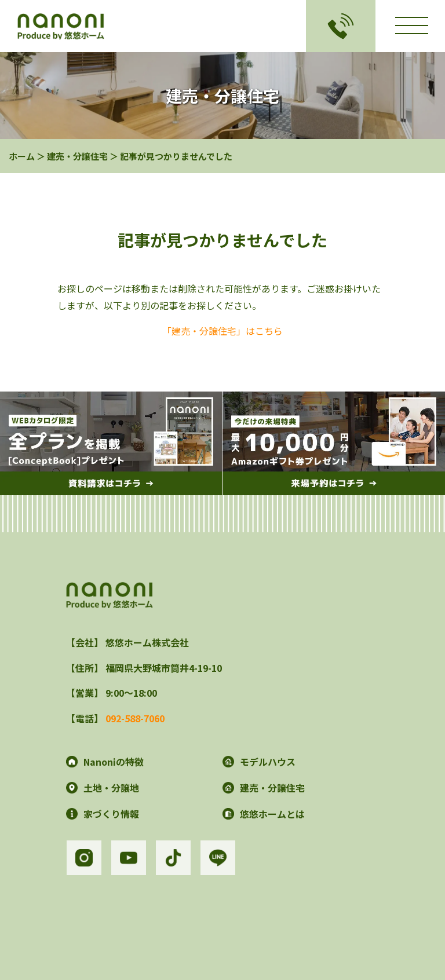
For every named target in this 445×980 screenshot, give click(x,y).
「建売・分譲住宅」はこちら (222, 331)
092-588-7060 (135, 718)
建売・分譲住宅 (77, 156)
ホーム (22, 156)
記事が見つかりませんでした (176, 156)
